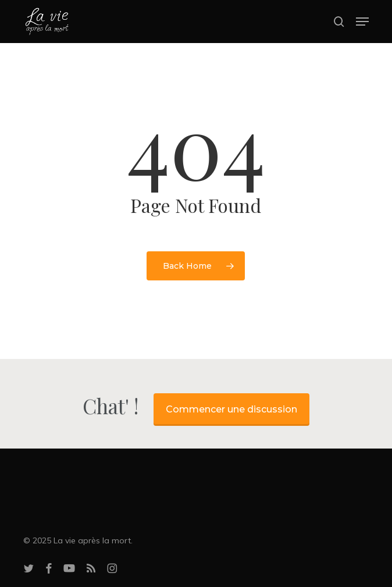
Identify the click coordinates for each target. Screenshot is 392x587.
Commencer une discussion (231, 409)
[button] (362, 22)
